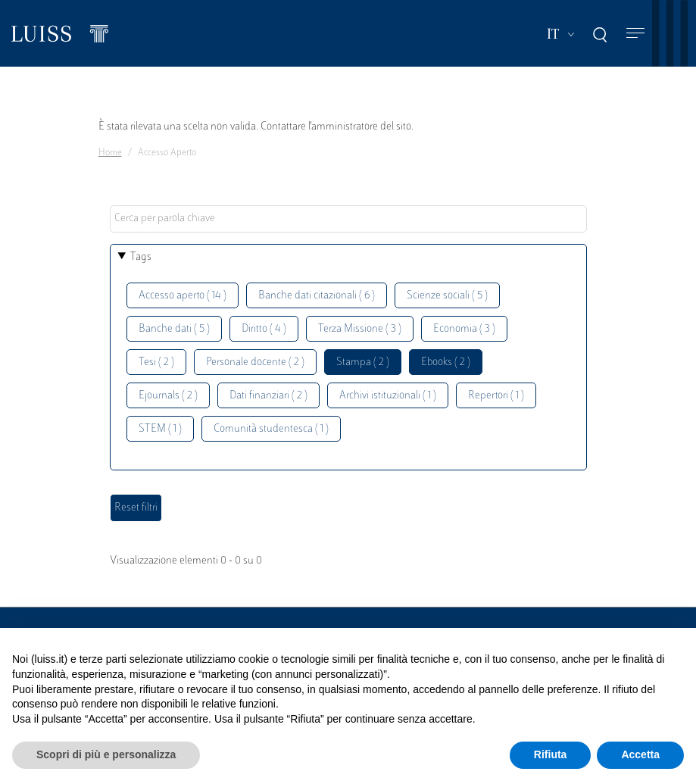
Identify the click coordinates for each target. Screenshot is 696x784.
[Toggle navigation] (635, 34)
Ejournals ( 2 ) (168, 396)
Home (110, 153)
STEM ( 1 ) (160, 429)
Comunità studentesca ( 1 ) (271, 429)
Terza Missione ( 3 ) (360, 329)
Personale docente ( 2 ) (255, 362)
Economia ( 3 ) (464, 329)
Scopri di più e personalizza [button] (106, 754)
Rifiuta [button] (551, 754)
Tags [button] (141, 257)
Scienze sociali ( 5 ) (447, 296)
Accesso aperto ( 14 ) (183, 296)
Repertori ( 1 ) (496, 396)
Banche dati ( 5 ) (174, 329)
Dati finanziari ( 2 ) (268, 396)
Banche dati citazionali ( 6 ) (317, 296)
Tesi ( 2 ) (156, 362)
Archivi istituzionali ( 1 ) (388, 396)
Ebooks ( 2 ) (446, 362)
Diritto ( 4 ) (264, 329)
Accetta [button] (640, 754)
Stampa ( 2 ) (363, 362)
